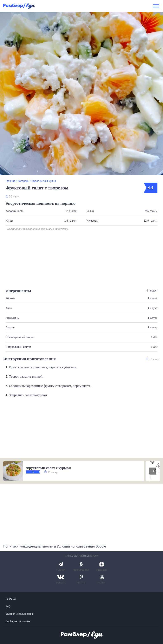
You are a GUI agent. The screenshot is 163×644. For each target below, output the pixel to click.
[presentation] (153, 471)
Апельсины (12, 318)
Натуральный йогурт (18, 347)
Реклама (11, 599)
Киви (9, 308)
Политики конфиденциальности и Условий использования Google (55, 546)
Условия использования (20, 614)
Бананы (10, 327)
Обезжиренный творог (20, 337)
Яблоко (10, 298)
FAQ (8, 606)
